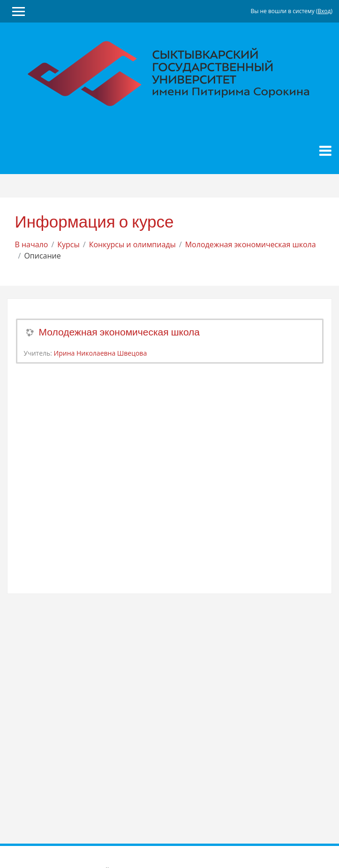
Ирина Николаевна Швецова (101, 353)
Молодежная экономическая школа (251, 244)
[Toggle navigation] (325, 151)
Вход (324, 11)
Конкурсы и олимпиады (132, 244)
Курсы (68, 244)
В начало (32, 244)
